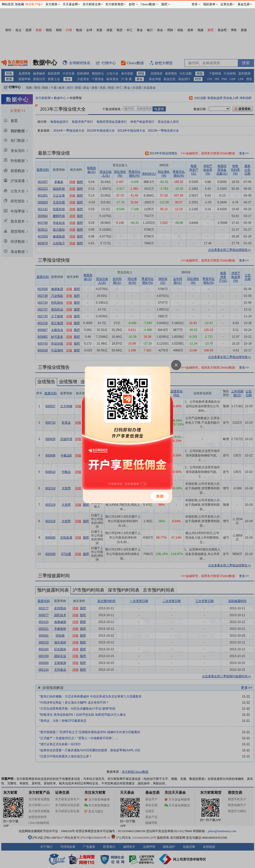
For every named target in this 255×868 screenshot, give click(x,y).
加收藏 (19, 4)
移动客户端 (33, 4)
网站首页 (8, 4)
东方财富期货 (114, 4)
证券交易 (226, 4)
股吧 (164, 4)
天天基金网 (70, 4)
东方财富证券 (92, 4)
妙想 (132, 4)
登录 (195, 4)
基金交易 (244, 4)
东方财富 (52, 4)
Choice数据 (148, 4)
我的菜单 (209, 4)
